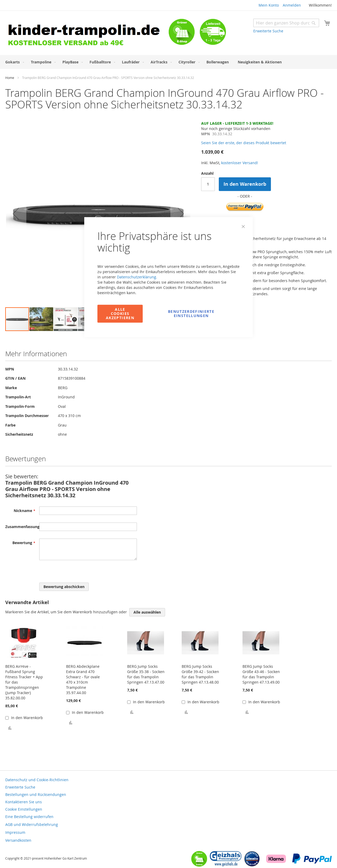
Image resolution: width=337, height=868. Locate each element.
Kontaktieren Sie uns (24, 802)
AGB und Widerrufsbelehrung (32, 824)
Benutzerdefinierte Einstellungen (191, 313)
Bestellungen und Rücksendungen (36, 794)
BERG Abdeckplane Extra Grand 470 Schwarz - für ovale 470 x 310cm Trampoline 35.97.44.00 (83, 679)
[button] (16, 214)
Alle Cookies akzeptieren (120, 313)
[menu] (168, 62)
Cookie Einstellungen (24, 809)
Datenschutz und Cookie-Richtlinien (37, 780)
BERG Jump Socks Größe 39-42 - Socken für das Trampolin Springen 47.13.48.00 (200, 674)
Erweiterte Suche (268, 31)
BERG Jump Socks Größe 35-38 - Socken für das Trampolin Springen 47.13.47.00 (146, 674)
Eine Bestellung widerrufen (29, 817)
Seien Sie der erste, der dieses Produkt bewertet (244, 143)
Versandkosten (18, 840)
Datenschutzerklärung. (137, 277)
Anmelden (292, 5)
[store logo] (87, 34)
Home (10, 78)
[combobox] (286, 23)
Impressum (15, 832)
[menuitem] (14, 62)
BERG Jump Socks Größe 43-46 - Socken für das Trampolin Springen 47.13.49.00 (261, 674)
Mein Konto (269, 5)
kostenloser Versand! (240, 163)
